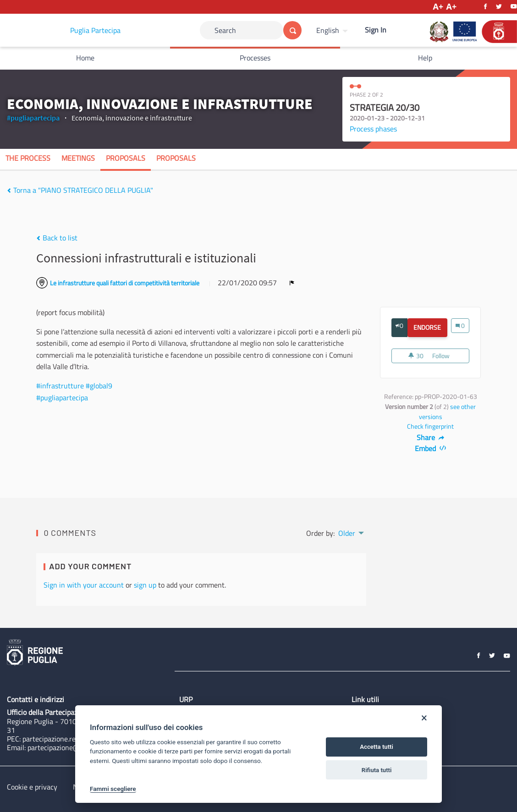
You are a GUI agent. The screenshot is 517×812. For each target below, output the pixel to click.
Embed (431, 448)
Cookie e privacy (32, 787)
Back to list (57, 238)
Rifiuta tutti (377, 770)
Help (425, 58)
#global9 (99, 386)
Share (431, 437)
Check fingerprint (430, 426)
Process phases (373, 129)
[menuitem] (333, 30)
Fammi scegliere (113, 789)
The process (28, 158)
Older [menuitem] (347, 533)
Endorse (430, 327)
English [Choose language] (328, 30)
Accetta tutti (377, 747)
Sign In (376, 30)
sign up (145, 585)
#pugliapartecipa (33, 118)
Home (85, 58)
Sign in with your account (84, 585)
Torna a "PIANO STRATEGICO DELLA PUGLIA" (80, 190)
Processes (255, 58)
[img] (9, 191)
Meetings (78, 158)
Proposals (126, 158)
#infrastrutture (60, 386)
